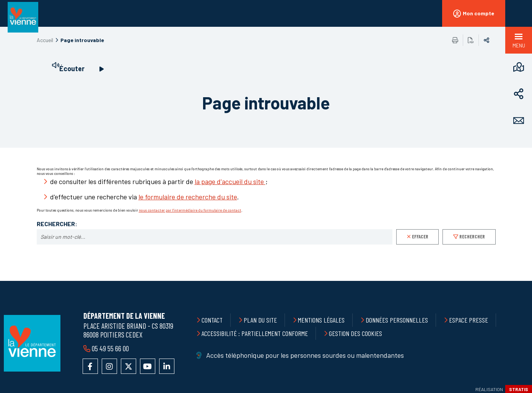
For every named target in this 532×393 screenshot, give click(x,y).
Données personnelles (397, 320)
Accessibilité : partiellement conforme (255, 333)
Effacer (420, 236)
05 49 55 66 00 (110, 348)
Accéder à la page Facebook (90, 366)
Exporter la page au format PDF (471, 40)
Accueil (45, 40)
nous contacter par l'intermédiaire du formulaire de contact (190, 210)
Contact (212, 320)
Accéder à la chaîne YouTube (148, 366)
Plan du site (260, 320)
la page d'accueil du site (230, 181)
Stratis (519, 389)
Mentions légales (321, 320)
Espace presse (469, 320)
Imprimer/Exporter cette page (455, 40)
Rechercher (472, 236)
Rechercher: (57, 224)
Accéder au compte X (129, 366)
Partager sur (486, 40)
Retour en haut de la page (509, 281)
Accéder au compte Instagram (109, 366)
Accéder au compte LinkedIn (167, 366)
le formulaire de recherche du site (188, 197)
